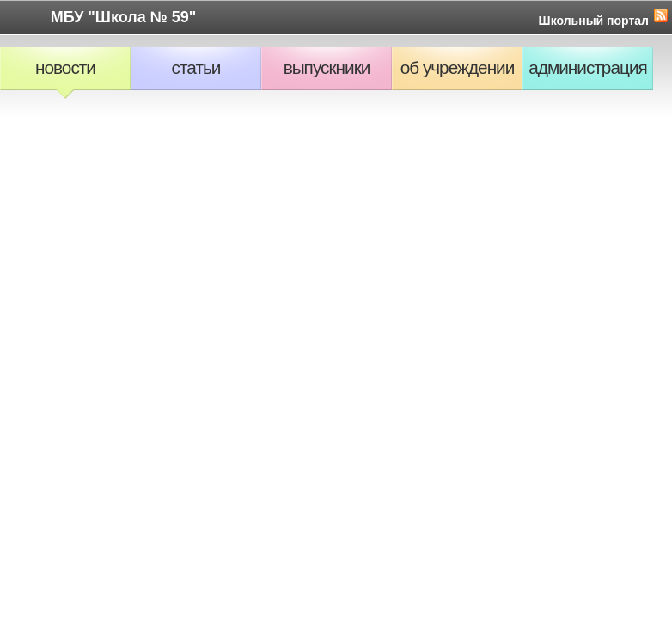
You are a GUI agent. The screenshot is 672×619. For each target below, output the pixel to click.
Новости (65, 67)
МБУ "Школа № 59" (124, 17)
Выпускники (327, 67)
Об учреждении (458, 67)
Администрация (588, 67)
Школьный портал (594, 21)
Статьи (196, 67)
